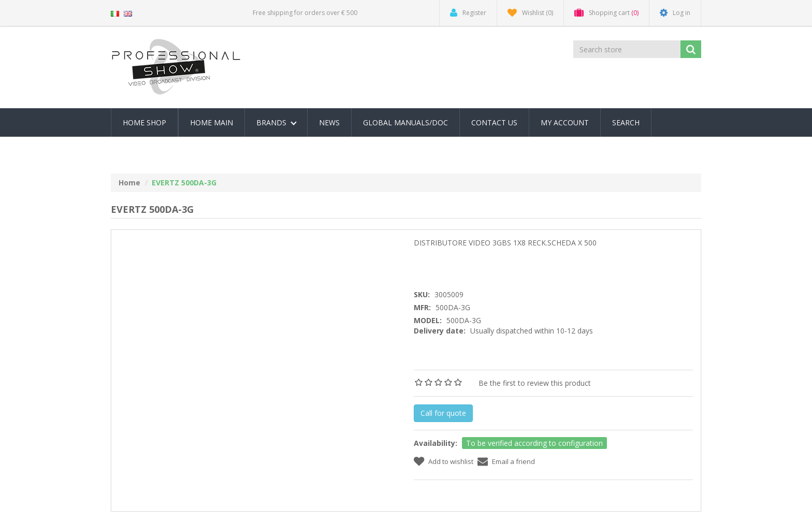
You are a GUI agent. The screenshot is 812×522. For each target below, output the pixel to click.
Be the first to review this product (535, 383)
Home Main (212, 122)
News (329, 122)
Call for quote (443, 413)
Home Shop (144, 122)
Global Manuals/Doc (405, 122)
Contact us (494, 122)
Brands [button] (277, 122)
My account (565, 122)
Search (626, 122)
